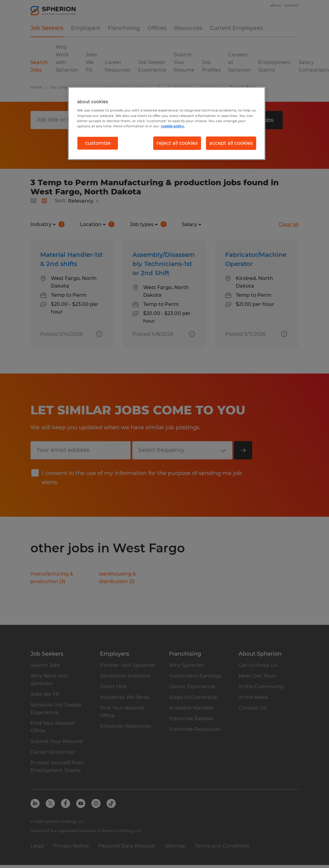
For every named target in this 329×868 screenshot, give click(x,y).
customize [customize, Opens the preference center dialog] (98, 143)
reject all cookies (177, 143)
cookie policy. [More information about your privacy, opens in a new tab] (173, 126)
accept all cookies (231, 143)
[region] (167, 123)
